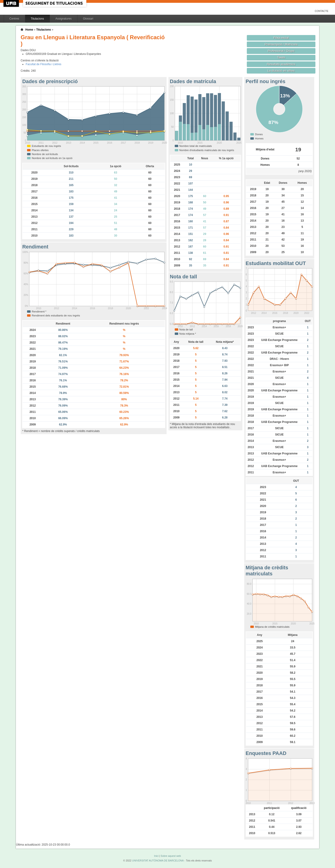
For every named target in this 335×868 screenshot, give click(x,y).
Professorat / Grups (281, 51)
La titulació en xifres (281, 71)
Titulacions (37, 19)
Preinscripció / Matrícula (281, 44)
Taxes (281, 57)
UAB (12, 3)
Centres (14, 19)
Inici (156, 856)
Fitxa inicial (281, 38)
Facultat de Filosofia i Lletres (44, 64)
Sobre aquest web (171, 856)
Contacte (322, 11)
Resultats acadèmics (281, 64)
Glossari (88, 19)
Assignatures (64, 19)
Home (29, 30)
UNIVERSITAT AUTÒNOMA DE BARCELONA (158, 861)
